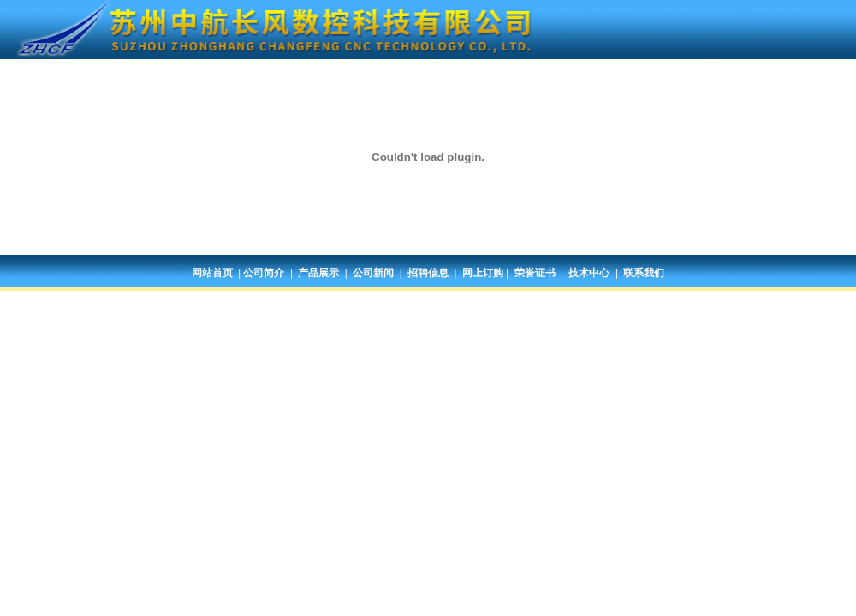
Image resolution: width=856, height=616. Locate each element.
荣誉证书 (535, 273)
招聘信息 (428, 273)
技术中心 (589, 273)
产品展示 (318, 273)
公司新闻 (373, 273)
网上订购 (483, 273)
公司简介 (264, 273)
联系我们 (644, 273)
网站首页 (212, 273)
